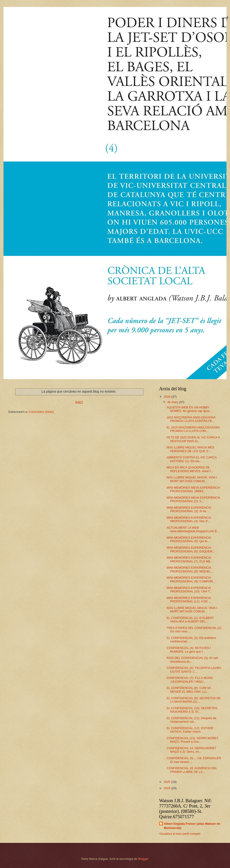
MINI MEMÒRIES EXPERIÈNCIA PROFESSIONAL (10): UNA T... (189, 590)
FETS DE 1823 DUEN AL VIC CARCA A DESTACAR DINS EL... (193, 439)
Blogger (143, 859)
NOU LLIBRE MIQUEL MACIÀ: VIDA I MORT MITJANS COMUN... (192, 479)
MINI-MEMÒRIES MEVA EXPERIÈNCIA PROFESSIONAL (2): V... (193, 499)
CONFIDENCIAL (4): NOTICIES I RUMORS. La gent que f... (189, 650)
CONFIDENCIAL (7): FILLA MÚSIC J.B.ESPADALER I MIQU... (190, 680)
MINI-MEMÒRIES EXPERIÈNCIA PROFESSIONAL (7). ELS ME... (190, 559)
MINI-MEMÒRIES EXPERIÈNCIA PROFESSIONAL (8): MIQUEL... (190, 569)
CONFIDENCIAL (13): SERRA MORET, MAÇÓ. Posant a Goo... (193, 740)
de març (173, 402)
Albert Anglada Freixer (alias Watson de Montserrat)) (192, 826)
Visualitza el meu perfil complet (180, 834)
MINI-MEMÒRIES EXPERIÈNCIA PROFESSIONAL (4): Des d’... (189, 519)
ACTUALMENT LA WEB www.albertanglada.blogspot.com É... (193, 529)
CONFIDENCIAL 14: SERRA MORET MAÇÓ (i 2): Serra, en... (191, 750)
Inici (79, 402)
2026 (168, 397)
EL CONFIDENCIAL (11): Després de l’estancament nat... (191, 720)
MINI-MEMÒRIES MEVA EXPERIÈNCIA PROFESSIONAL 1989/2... (193, 489)
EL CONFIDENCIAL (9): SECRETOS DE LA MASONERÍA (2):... (194, 700)
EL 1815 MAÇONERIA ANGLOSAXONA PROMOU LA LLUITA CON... (193, 429)
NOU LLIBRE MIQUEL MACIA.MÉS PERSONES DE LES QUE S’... (190, 449)
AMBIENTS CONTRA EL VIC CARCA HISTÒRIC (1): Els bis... (192, 459)
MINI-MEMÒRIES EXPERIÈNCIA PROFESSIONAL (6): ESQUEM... (191, 549)
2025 (168, 782)
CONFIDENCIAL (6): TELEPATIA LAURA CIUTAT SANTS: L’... (194, 670)
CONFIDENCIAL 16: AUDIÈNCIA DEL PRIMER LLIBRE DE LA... (192, 770)
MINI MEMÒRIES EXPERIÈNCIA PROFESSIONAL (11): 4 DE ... (189, 600)
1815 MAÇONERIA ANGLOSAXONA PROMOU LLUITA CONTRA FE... (191, 419)
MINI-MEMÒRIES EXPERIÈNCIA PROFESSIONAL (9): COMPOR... (191, 579)
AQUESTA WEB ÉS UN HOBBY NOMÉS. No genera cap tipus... (189, 409)
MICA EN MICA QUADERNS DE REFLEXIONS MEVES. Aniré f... (190, 469)
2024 (168, 788)
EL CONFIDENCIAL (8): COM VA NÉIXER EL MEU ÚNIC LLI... (189, 690)
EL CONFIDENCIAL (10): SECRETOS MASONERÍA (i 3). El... (192, 710)
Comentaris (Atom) (41, 412)
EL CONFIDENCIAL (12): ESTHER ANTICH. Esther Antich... (190, 730)
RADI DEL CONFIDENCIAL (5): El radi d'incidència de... (192, 660)
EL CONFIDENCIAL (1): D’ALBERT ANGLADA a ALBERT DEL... (190, 620)
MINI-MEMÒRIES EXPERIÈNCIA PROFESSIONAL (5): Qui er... (189, 539)
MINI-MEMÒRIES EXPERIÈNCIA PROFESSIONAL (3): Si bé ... (189, 509)
